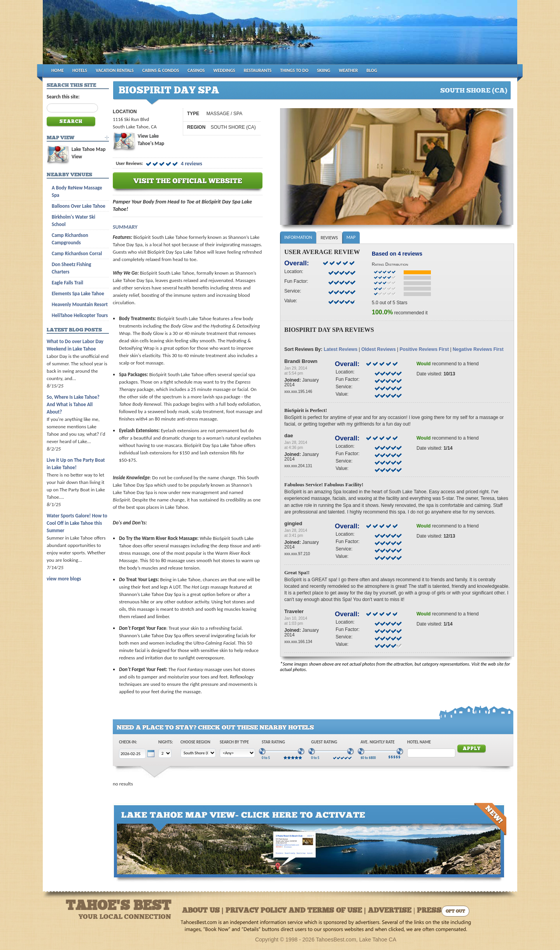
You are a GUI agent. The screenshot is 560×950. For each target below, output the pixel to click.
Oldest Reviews (379, 349)
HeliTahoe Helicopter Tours (80, 315)
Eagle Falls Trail (67, 283)
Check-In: (128, 742)
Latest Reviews (340, 349)
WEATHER (348, 70)
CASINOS (196, 70)
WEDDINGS (224, 70)
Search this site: (63, 97)
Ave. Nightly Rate (378, 742)
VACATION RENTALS (115, 70)
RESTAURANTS (258, 70)
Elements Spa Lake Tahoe (78, 294)
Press (429, 911)
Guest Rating (324, 742)
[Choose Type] (237, 753)
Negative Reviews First (478, 349)
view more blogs (64, 579)
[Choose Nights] (165, 753)
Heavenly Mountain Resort (80, 304)
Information (298, 237)
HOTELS (80, 70)
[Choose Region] (198, 753)
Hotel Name (419, 742)
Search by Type (234, 742)
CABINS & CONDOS (161, 70)
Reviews (329, 238)
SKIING (324, 70)
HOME (58, 70)
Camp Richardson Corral (77, 253)
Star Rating (273, 742)
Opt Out (455, 912)
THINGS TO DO (294, 70)
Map (351, 237)
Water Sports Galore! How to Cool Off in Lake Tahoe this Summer (77, 523)
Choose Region (195, 742)
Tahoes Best (135, 35)
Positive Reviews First (424, 349)
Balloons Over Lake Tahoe (79, 206)
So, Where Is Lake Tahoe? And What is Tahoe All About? (73, 404)
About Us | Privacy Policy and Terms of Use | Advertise (297, 911)
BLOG (372, 70)
